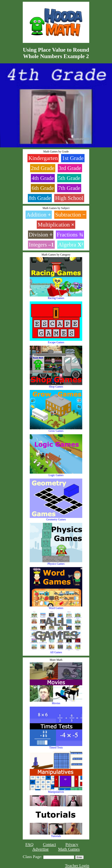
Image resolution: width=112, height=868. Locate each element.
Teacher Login (77, 866)
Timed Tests (56, 746)
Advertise (41, 849)
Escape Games (56, 341)
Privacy (72, 844)
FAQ (29, 844)
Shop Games (56, 385)
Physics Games (56, 562)
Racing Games (56, 297)
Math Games (69, 849)
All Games (56, 651)
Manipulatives (56, 791)
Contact (49, 844)
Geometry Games (56, 518)
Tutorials (56, 835)
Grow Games (56, 430)
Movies (56, 702)
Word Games (56, 607)
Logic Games (56, 474)
